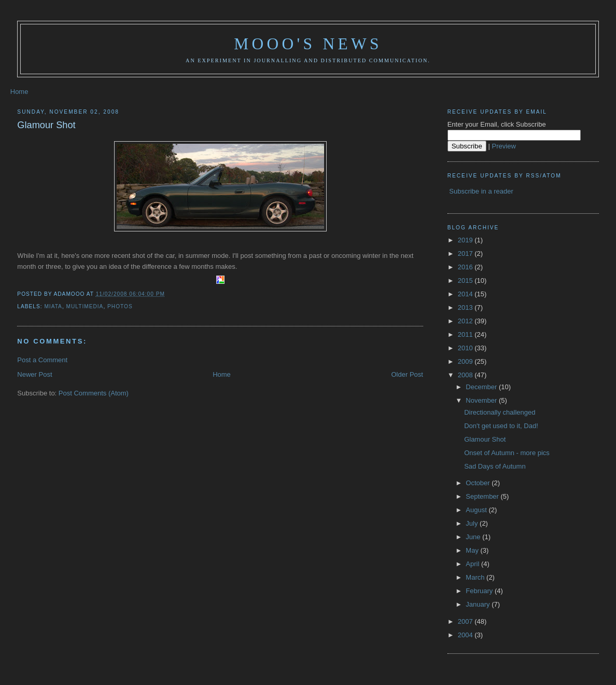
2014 (466, 294)
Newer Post (34, 374)
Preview (504, 146)
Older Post (407, 374)
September (483, 496)
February (480, 591)
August (477, 510)
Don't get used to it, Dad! (501, 426)
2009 (466, 361)
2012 (466, 321)
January (479, 604)
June (474, 537)
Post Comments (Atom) (94, 393)
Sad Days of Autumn (495, 466)
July (473, 523)
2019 (466, 240)
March (476, 577)
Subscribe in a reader (481, 191)
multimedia (85, 306)
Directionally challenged (500, 412)
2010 (466, 348)
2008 (466, 375)
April (473, 564)
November (482, 400)
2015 (466, 280)
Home (19, 92)
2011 (466, 334)
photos (120, 306)
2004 (466, 635)
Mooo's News (308, 44)
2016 (466, 267)
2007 (466, 621)
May (473, 550)
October (479, 483)
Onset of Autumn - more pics (507, 453)
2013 (466, 307)
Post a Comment (42, 360)
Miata (53, 306)
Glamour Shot (46, 125)
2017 (466, 254)
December (482, 387)
